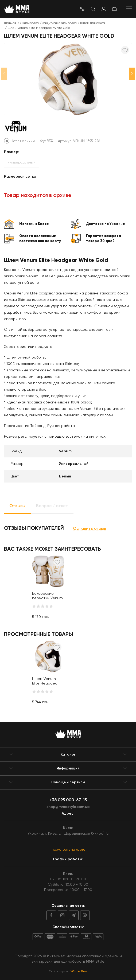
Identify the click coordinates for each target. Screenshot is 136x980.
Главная (10, 23)
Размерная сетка (20, 176)
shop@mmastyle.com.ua (68, 807)
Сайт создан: (68, 971)
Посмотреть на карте (68, 849)
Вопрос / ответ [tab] (52, 506)
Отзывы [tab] (17, 506)
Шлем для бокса (93, 23)
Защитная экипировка (59, 23)
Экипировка (29, 23)
